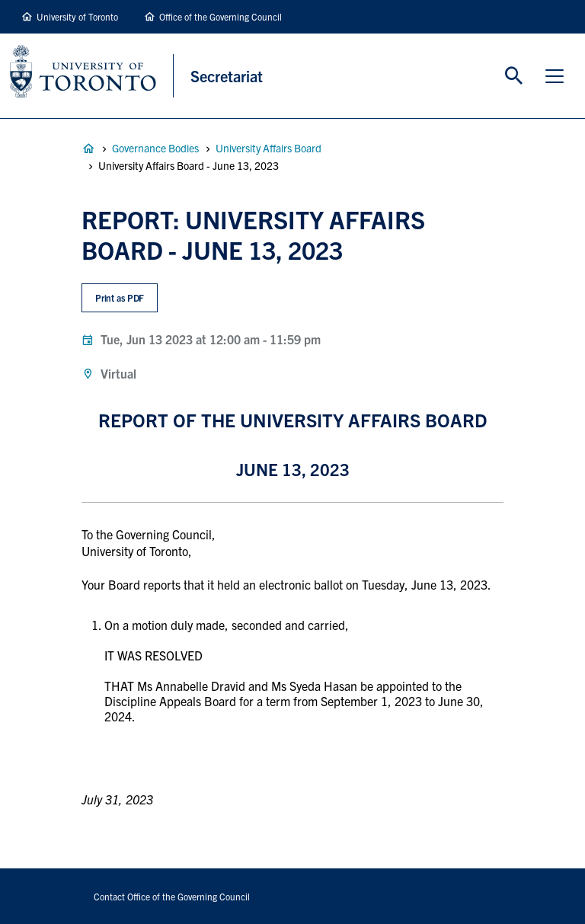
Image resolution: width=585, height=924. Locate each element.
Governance (88, 149)
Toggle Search (514, 76)
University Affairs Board (269, 148)
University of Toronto (77, 16)
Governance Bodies (155, 148)
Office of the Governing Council (221, 16)
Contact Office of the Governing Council (172, 896)
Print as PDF (120, 297)
